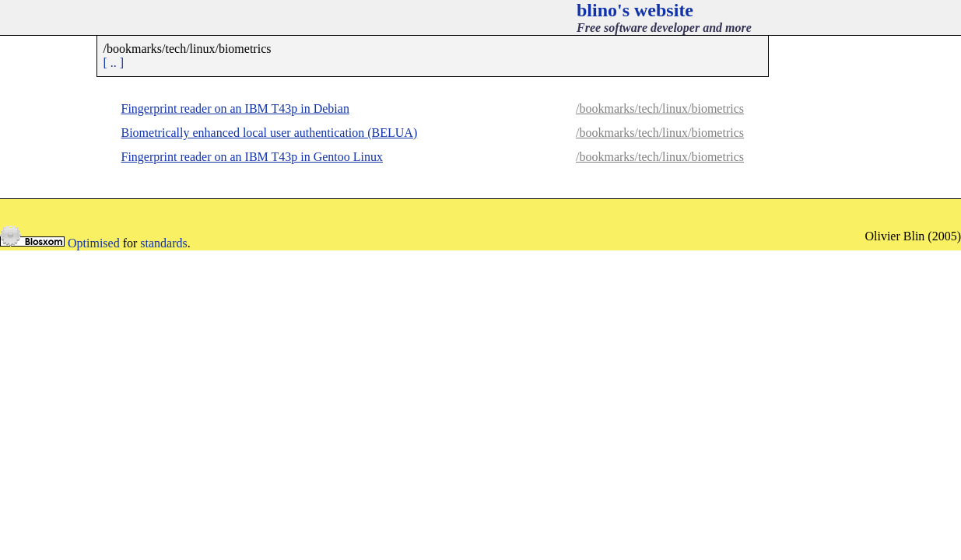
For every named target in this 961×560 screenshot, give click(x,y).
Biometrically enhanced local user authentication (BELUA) (270, 133)
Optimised (94, 243)
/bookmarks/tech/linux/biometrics (660, 108)
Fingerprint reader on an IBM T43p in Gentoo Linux (253, 157)
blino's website (635, 10)
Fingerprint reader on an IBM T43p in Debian (235, 108)
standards (163, 243)
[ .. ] (114, 63)
